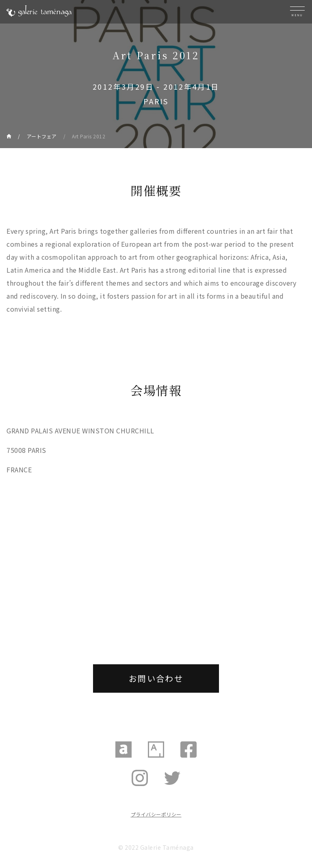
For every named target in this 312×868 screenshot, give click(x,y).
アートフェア (42, 136)
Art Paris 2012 (89, 136)
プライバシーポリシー (156, 814)
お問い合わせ (156, 678)
